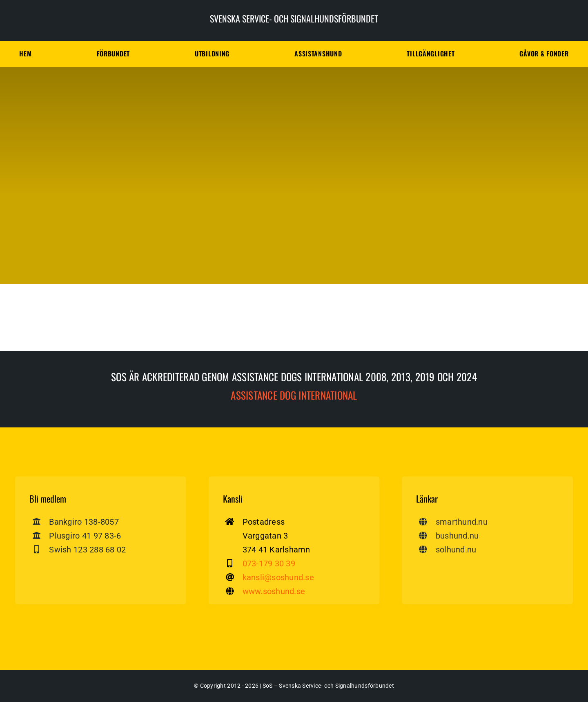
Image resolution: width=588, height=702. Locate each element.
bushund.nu (457, 536)
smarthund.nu (462, 522)
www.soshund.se (274, 591)
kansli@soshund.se (278, 577)
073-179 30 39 (269, 563)
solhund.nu (456, 550)
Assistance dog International (294, 395)
